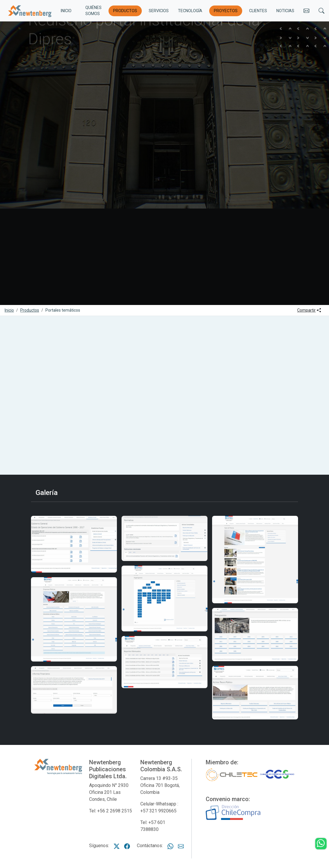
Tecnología (190, 11)
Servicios (159, 11)
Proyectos (226, 11)
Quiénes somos (93, 11)
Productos (125, 11)
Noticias (285, 11)
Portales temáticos (63, 310)
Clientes (258, 11)
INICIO (66, 11)
